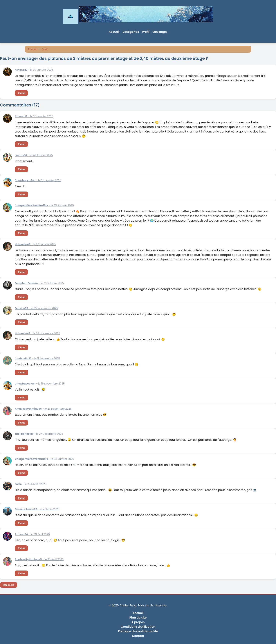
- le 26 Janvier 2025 (35, 244)
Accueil (114, 32)
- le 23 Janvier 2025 (34, 70)
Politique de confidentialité (138, 631)
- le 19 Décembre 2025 (40, 384)
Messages (160, 32)
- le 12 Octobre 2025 (39, 283)
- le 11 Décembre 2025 (37, 358)
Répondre (9, 585)
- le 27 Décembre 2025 (39, 434)
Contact (138, 636)
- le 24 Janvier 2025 (34, 116)
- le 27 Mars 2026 (37, 509)
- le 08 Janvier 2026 (44, 459)
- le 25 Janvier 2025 (38, 180)
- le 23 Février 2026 (31, 484)
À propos (138, 622)
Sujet (45, 49)
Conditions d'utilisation (138, 627)
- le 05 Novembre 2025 (36, 308)
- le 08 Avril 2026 (32, 534)
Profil (146, 32)
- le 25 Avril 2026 (39, 559)
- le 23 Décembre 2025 (43, 409)
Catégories (131, 32)
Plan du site (138, 618)
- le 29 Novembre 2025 (37, 333)
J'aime (21, 93)
